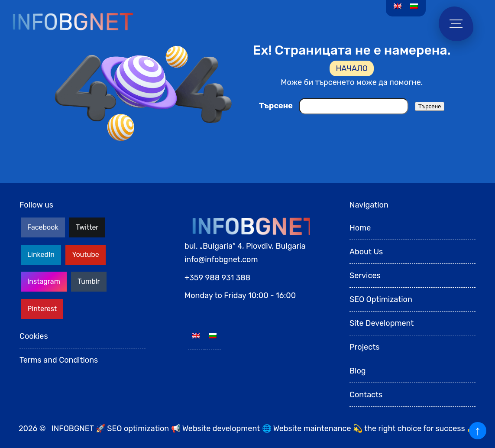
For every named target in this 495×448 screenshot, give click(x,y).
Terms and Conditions (59, 360)
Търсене (276, 106)
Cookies (34, 336)
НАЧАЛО (352, 68)
